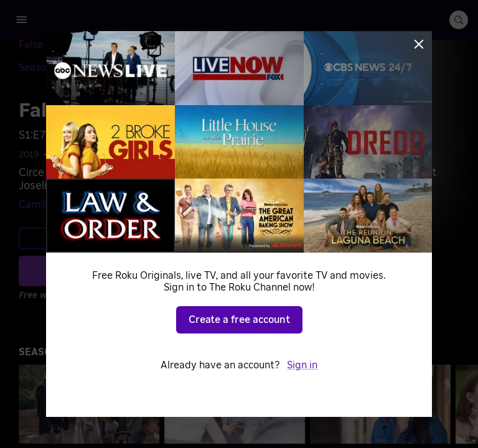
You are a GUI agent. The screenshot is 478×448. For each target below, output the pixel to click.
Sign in (302, 365)
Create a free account (239, 320)
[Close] (419, 44)
